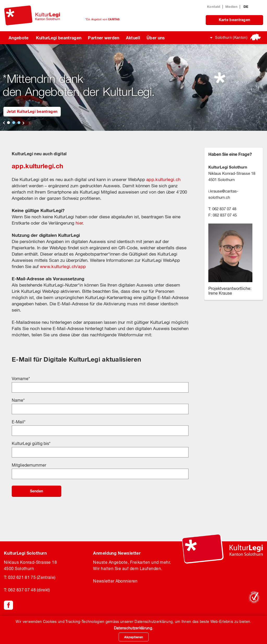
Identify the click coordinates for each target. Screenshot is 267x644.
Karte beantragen (235, 20)
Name (18, 400)
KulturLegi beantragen (59, 38)
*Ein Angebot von (102, 19)
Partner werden (104, 38)
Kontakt (214, 7)
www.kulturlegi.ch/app (63, 267)
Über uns (156, 38)
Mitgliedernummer (29, 465)
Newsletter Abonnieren (115, 581)
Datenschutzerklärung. (133, 628)
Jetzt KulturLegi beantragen (32, 111)
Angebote (19, 38)
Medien (231, 7)
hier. (80, 223)
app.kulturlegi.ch (37, 166)
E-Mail (19, 422)
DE (246, 7)
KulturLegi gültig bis (31, 443)
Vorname (21, 379)
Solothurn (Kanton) (231, 38)
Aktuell (133, 38)
